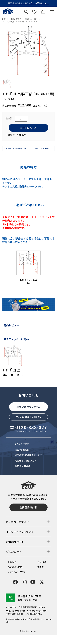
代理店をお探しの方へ (26, 461)
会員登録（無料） (28, 507)
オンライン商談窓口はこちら (29, 417)
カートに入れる (28, 128)
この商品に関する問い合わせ (15, 148)
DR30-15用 (33, 22)
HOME (5, 19)
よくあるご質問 (22, 444)
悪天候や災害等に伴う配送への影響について (28, 3)
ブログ (41, 567)
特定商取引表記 (16, 567)
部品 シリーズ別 (31, 19)
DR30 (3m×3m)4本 (28, 268)
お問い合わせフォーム (28, 407)
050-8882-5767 (18, 611)
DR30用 (22, 22)
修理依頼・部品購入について (29, 455)
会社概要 (42, 562)
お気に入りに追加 (42, 148)
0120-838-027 (31, 428)
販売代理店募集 (23, 466)
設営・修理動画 (22, 450)
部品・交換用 (16, 19)
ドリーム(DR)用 (8, 22)
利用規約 (12, 562)
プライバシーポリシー (18, 572)
